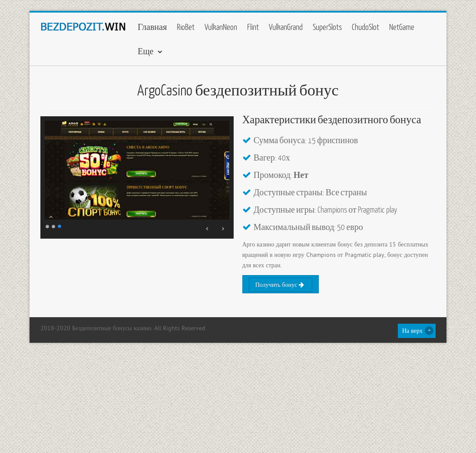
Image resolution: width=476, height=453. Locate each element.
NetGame (402, 27)
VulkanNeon (221, 27)
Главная (152, 27)
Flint (253, 27)
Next (223, 229)
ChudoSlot (365, 27)
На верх (412, 331)
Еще (146, 51)
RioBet (186, 27)
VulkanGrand (286, 27)
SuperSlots (327, 27)
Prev (208, 229)
